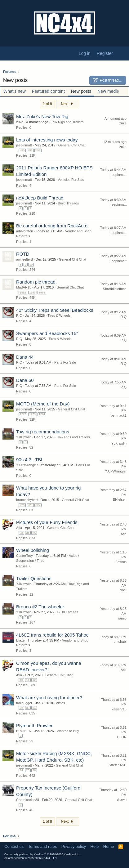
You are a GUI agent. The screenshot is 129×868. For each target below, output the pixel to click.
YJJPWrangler (27, 465)
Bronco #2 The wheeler (40, 607)
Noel (123, 590)
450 (22, 150)
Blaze (20, 640)
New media (108, 91)
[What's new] (122, 54)
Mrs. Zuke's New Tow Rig (42, 116)
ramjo (122, 618)
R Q (19, 315)
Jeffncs (121, 562)
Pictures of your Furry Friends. (47, 522)
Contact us (14, 846)
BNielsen (120, 499)
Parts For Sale (65, 362)
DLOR (122, 737)
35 (34, 533)
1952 (23, 293)
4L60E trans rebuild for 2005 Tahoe (52, 635)
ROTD (23, 254)
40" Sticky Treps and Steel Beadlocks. (55, 310)
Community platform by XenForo (42, 854)
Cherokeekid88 (28, 800)
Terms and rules (42, 846)
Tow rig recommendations (43, 432)
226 (30, 505)
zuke (20, 122)
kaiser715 (119, 709)
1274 (42, 414)
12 (34, 680)
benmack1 (119, 415)
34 (28, 533)
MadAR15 (24, 287)
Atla (19, 528)
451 (30, 150)
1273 (33, 414)
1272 (23, 414)
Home (109, 846)
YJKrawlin (24, 437)
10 (31, 265)
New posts (81, 91)
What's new (15, 91)
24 (21, 770)
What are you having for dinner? (49, 698)
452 (38, 150)
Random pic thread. (36, 282)
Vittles (60, 703)
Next (68, 104)
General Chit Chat (72, 145)
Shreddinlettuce (115, 289)
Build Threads (69, 203)
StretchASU (118, 765)
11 (28, 680)
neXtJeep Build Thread (40, 198)
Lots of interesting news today (47, 140)
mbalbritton (24, 231)
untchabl (120, 642)
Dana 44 (25, 357)
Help (95, 846)
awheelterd (24, 259)
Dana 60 (25, 380)
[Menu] (8, 54)
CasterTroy (24, 556)
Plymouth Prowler (34, 725)
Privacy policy (74, 846)
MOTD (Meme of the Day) (43, 404)
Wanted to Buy (68, 731)
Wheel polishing (33, 550)
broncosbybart (27, 500)
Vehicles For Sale (71, 180)
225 (22, 505)
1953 (33, 293)
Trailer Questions (34, 578)
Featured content (48, 91)
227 (38, 505)
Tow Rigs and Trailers (67, 122)
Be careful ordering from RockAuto (52, 226)
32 (21, 708)
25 (28, 770)
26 (34, 770)
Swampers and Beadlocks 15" (47, 333)
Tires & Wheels (59, 315)
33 (21, 533)
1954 (42, 293)
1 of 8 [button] (47, 104)
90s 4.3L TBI (29, 460)
